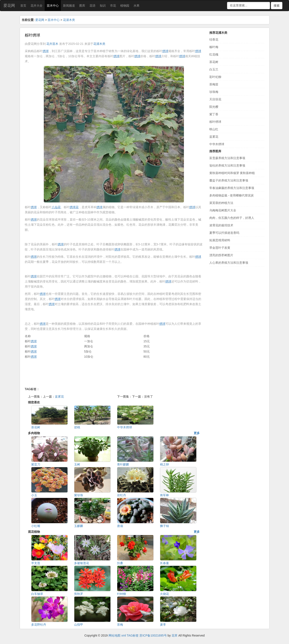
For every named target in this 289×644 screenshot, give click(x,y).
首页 (23, 6)
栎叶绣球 (215, 122)
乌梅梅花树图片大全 (223, 210)
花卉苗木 (52, 44)
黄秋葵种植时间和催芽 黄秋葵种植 (232, 173)
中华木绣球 (217, 144)
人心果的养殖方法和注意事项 (229, 263)
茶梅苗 (214, 84)
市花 (113, 6)
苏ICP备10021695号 (153, 635)
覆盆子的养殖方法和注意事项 (229, 180)
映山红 (214, 129)
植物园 (125, 6)
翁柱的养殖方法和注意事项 (227, 165)
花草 (175, 635)
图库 (82, 6)
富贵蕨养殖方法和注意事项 (227, 158)
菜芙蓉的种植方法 (221, 203)
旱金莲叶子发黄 (220, 248)
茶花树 (214, 62)
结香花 (214, 40)
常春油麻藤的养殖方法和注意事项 (232, 188)
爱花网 (9, 6)
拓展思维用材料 (220, 240)
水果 (136, 6)
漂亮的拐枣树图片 (221, 255)
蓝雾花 (59, 397)
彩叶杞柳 (215, 77)
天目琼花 (215, 99)
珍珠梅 (214, 92)
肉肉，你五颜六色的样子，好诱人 (232, 218)
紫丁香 (214, 114)
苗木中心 (53, 6)
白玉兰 (214, 69)
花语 (92, 6)
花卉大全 (37, 6)
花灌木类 (69, 20)
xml (124, 635)
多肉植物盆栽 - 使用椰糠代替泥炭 (232, 195)
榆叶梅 (214, 47)
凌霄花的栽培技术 (221, 225)
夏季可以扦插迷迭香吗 (224, 233)
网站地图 (114, 635)
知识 (103, 6)
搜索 (277, 6)
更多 (197, 433)
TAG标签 (133, 635)
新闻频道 (69, 6)
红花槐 (214, 54)
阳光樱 (214, 107)
